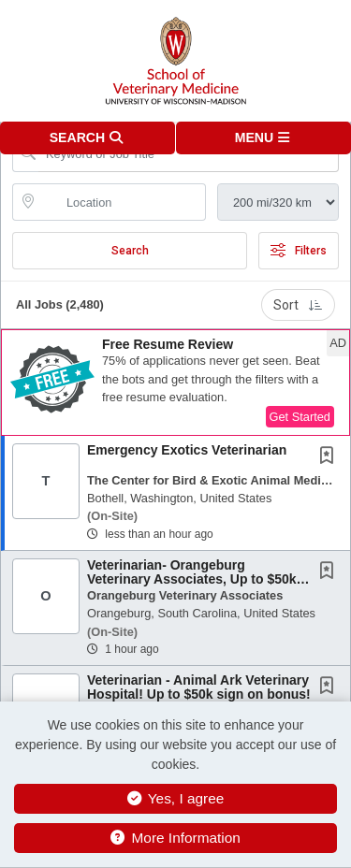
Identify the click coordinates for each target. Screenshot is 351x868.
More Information (175, 838)
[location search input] (122, 202)
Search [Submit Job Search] (130, 251)
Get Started (300, 417)
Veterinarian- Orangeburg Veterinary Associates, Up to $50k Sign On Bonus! (192, 579)
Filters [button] (299, 251)
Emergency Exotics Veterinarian (187, 450)
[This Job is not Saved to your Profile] (330, 457)
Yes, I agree (176, 798)
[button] (264, 138)
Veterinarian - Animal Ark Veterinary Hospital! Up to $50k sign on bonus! (199, 687)
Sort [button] (298, 305)
